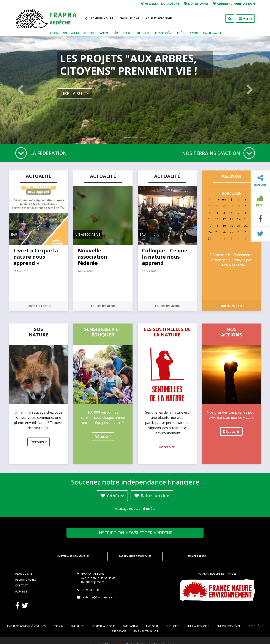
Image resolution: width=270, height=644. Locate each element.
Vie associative (88, 234)
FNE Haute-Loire (198, 626)
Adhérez (112, 496)
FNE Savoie (119, 631)
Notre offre (196, 4)
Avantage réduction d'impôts (135, 509)
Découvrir (39, 442)
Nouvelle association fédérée (92, 257)
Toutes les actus (39, 306)
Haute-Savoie (212, 33)
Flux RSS (21, 591)
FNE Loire (173, 626)
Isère (116, 33)
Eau (14, 234)
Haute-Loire (143, 33)
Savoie (195, 33)
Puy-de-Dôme (164, 33)
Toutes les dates (231, 306)
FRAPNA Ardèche (104, 626)
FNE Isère (152, 626)
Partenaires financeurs (73, 556)
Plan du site (24, 574)
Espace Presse (197, 556)
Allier (75, 33)
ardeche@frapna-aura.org (100, 597)
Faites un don (152, 496)
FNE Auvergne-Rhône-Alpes (26, 626)
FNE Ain (58, 626)
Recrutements (26, 580)
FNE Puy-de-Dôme (229, 626)
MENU (245, 19)
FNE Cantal (131, 626)
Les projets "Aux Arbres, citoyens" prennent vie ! (129, 65)
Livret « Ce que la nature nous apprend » (36, 257)
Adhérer (224, 4)
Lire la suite (75, 93)
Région (54, 33)
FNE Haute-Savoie (146, 631)
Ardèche (89, 33)
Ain (65, 33)
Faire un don (244, 4)
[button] (20, 90)
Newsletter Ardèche (160, 4)
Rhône (182, 33)
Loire (127, 33)
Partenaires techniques (135, 556)
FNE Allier (78, 626)
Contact (21, 585)
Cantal (104, 33)
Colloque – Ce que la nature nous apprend (165, 257)
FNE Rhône (256, 626)
